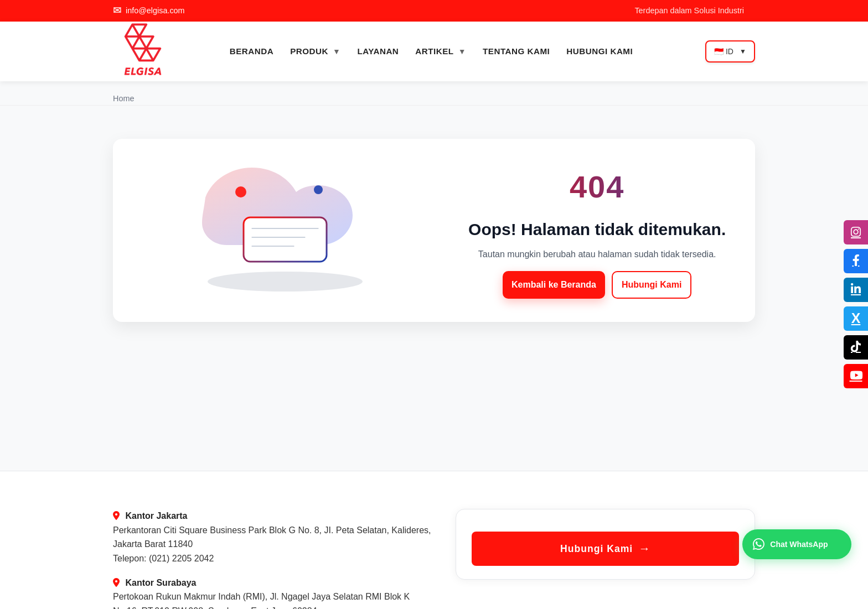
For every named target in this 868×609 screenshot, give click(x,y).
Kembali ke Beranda (554, 285)
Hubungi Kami (652, 285)
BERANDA (252, 51)
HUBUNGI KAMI (600, 51)
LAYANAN (378, 51)
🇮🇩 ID (730, 51)
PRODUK (309, 51)
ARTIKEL (434, 51)
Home (123, 98)
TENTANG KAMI (516, 51)
